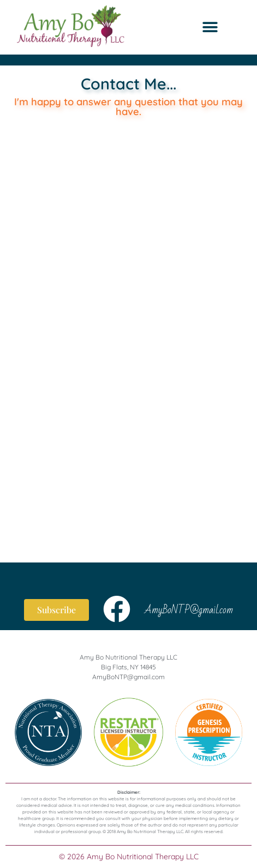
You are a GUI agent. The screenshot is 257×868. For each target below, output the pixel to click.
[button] (210, 28)
